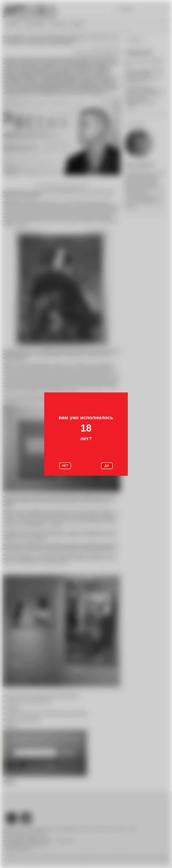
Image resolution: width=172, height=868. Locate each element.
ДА (107, 466)
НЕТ (65, 466)
